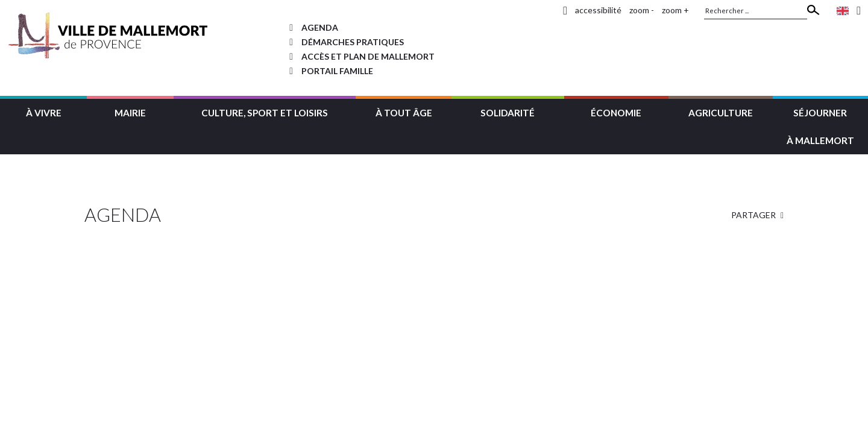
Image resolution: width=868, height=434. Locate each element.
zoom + (675, 10)
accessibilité (598, 10)
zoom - (642, 10)
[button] (43, 111)
